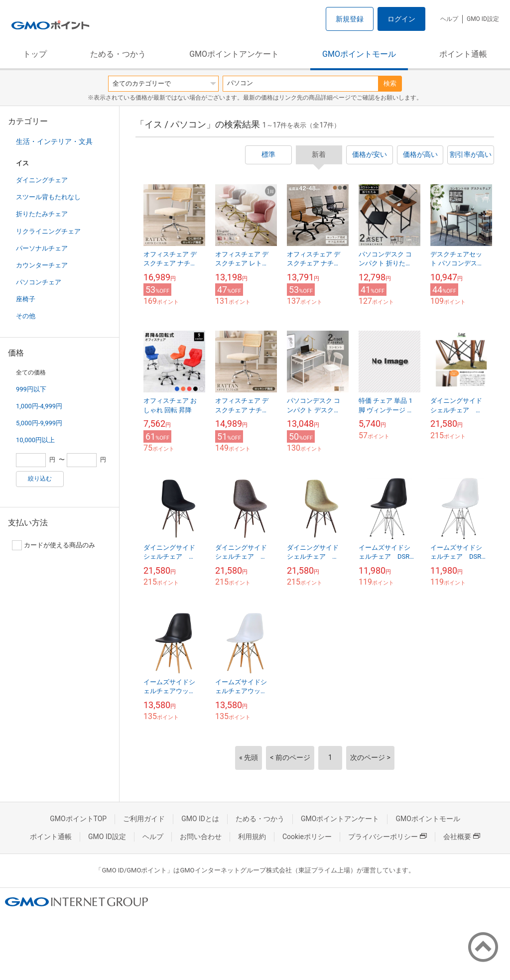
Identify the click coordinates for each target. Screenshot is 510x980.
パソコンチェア (39, 282)
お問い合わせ (201, 837)
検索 (390, 83)
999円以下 (31, 389)
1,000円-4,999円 (39, 406)
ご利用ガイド (144, 819)
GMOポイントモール (359, 54)
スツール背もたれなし (48, 197)
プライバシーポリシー (387, 837)
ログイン (401, 19)
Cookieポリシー (307, 837)
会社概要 (462, 837)
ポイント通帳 (463, 54)
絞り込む (40, 479)
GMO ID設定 (483, 19)
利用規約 (252, 837)
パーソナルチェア (42, 248)
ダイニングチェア (42, 180)
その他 (26, 316)
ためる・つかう (118, 54)
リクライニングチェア (48, 231)
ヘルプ (449, 19)
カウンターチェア (42, 265)
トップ (35, 54)
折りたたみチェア (42, 214)
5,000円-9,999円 (39, 423)
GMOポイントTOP (78, 819)
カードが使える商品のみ (54, 545)
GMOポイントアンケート (234, 54)
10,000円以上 (35, 440)
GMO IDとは (200, 819)
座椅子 (26, 299)
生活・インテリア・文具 (54, 141)
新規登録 (350, 19)
